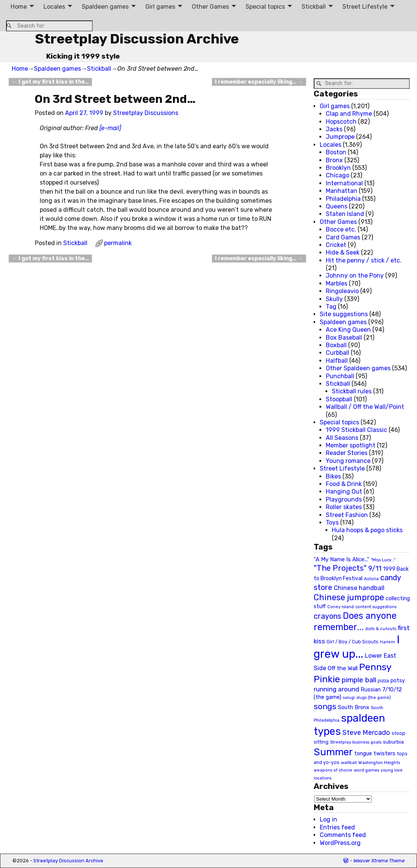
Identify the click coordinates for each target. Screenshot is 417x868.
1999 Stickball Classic (356, 430)
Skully (334, 299)
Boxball (336, 345)
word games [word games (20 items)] (366, 770)
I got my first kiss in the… (50, 82)
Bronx (334, 160)
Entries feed (337, 827)
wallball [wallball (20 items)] (349, 762)
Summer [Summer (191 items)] (333, 752)
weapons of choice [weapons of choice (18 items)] (333, 770)
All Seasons (342, 438)
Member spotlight (351, 445)
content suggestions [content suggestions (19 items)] (376, 607)
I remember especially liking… (259, 82)
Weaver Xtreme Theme (379, 861)
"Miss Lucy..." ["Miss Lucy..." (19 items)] (383, 560)
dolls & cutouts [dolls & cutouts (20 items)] (381, 629)
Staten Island (345, 214)
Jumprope (340, 137)
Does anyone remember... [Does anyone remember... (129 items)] (355, 621)
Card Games (343, 237)
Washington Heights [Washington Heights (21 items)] (379, 762)
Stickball (314, 7)
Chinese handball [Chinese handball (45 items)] (359, 588)
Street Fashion (347, 515)
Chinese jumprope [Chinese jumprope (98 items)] (349, 597)
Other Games (210, 7)
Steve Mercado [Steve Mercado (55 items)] (366, 732)
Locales (54, 7)
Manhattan (342, 191)
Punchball (340, 376)
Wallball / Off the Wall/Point (365, 407)
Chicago (338, 175)
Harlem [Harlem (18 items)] (387, 642)
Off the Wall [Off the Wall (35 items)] (343, 668)
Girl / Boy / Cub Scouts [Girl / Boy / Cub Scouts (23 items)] (352, 642)
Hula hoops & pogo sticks (367, 530)
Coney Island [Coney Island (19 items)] (341, 607)
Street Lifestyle (365, 7)
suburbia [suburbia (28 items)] (393, 742)
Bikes (333, 476)
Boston (336, 152)
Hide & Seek (343, 252)
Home (19, 7)
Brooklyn (338, 168)
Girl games (160, 7)
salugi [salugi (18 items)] (349, 698)
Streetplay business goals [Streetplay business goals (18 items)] (356, 742)
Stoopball (339, 399)
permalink (118, 243)
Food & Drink (344, 484)
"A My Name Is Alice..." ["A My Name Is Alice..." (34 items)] (342, 559)
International (344, 183)
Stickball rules (352, 391)
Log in (328, 819)
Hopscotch (341, 122)
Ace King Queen (348, 330)
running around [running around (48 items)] (336, 689)
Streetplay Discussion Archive (137, 39)
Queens (337, 206)
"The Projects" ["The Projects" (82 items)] (340, 568)
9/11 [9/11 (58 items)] (375, 568)
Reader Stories (347, 453)
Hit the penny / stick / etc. (364, 260)
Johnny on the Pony (355, 276)
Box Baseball (344, 338)
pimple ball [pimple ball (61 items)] (359, 680)
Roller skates (344, 507)
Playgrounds (344, 499)
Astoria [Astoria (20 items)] (371, 579)
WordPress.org (340, 843)
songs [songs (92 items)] (325, 706)
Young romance (348, 461)
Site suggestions (344, 314)
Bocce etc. (341, 229)
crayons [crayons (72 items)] (328, 616)
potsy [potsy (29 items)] (398, 680)
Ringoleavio (342, 291)
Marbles (337, 283)
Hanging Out (344, 491)
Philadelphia (343, 199)
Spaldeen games (105, 7)
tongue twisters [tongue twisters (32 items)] (375, 753)
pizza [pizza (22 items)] (383, 681)
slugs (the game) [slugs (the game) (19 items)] (374, 697)
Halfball (337, 361)
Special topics (265, 7)
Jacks (334, 129)
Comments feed (343, 835)
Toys (332, 523)
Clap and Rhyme (349, 114)
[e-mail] (110, 128)
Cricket (336, 245)
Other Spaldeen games (358, 368)
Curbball (338, 353)
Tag (331, 307)
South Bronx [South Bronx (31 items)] (354, 707)
